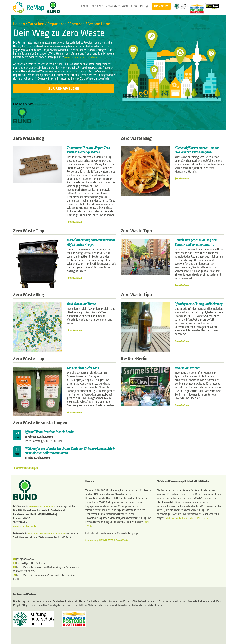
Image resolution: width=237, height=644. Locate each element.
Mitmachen (161, 6)
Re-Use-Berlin (136, 358)
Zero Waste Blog (31, 138)
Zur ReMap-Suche (64, 89)
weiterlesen (76, 222)
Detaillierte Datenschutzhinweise (47, 534)
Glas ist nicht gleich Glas (84, 368)
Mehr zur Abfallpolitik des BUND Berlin (187, 518)
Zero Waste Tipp (31, 231)
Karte (85, 6)
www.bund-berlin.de (25, 527)
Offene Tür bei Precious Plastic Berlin (50, 432)
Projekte (97, 6)
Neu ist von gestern (188, 368)
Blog (134, 6)
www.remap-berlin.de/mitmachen (84, 57)
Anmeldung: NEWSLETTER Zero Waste (107, 541)
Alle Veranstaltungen (27, 468)
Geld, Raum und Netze (82, 304)
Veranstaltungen (117, 6)
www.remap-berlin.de (42, 507)
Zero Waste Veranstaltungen (44, 422)
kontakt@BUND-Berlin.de (30, 564)
